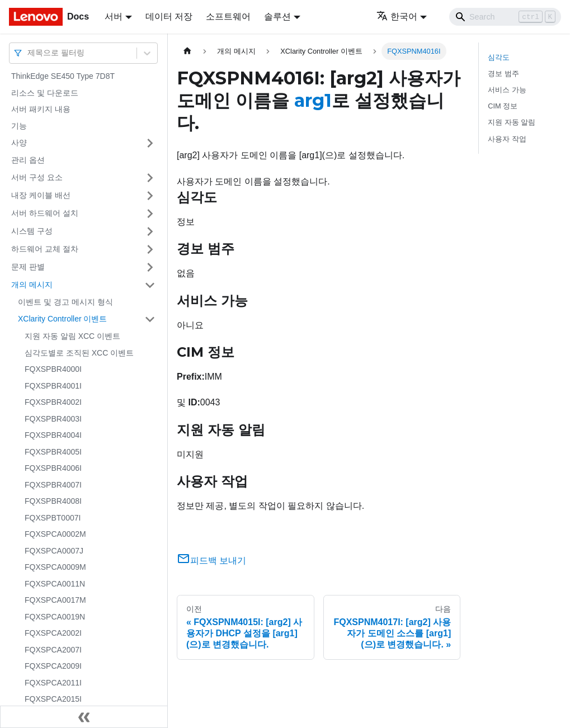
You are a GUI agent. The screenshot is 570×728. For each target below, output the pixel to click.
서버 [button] (114, 16)
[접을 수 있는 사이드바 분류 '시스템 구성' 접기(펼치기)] (150, 231)
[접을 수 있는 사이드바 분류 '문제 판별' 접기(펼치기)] (150, 267)
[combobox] (29, 53)
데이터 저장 (169, 16)
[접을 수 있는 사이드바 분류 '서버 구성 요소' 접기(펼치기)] (150, 178)
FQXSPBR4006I (53, 468)
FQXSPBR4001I (53, 386)
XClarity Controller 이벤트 (62, 319)
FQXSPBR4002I (53, 402)
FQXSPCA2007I (53, 650)
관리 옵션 (28, 160)
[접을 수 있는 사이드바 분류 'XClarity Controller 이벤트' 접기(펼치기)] (150, 319)
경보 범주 (503, 74)
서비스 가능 (507, 90)
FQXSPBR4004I (53, 435)
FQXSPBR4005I (53, 452)
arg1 (313, 100)
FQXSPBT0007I (53, 518)
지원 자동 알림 (512, 122)
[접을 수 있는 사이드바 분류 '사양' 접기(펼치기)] (150, 143)
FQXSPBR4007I (53, 485)
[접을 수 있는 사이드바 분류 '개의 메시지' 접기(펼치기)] (150, 285)
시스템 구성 (32, 231)
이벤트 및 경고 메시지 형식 (65, 302)
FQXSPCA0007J (54, 551)
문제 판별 (28, 267)
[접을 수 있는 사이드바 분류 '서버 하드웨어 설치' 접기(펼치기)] (150, 214)
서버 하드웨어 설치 (45, 213)
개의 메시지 (32, 285)
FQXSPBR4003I (53, 419)
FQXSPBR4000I (53, 369)
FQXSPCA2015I (53, 699)
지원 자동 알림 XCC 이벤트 (72, 336)
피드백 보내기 (211, 561)
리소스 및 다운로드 (45, 93)
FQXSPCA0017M (55, 600)
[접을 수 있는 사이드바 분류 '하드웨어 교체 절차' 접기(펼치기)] (150, 249)
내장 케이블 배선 (41, 195)
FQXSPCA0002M (55, 534)
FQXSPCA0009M (55, 567)
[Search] (505, 17)
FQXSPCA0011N (55, 584)
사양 (19, 143)
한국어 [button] (397, 16)
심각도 (499, 57)
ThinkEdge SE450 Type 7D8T (63, 76)
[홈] (187, 51)
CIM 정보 (503, 106)
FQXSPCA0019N (55, 617)
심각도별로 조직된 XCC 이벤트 (79, 353)
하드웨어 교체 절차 (45, 249)
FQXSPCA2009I (53, 666)
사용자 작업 (507, 139)
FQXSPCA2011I (53, 683)
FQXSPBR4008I (53, 501)
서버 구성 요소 (37, 177)
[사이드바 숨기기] (84, 717)
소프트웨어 (228, 16)
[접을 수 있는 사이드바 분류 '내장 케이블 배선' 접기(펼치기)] (150, 196)
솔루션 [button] (277, 16)
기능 (19, 126)
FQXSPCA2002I (53, 633)
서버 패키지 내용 (41, 109)
